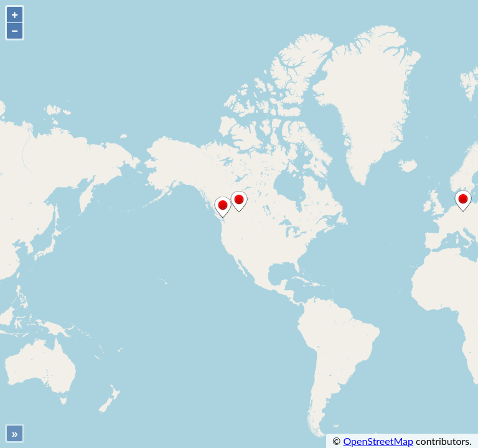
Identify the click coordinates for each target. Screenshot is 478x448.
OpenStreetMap (378, 441)
